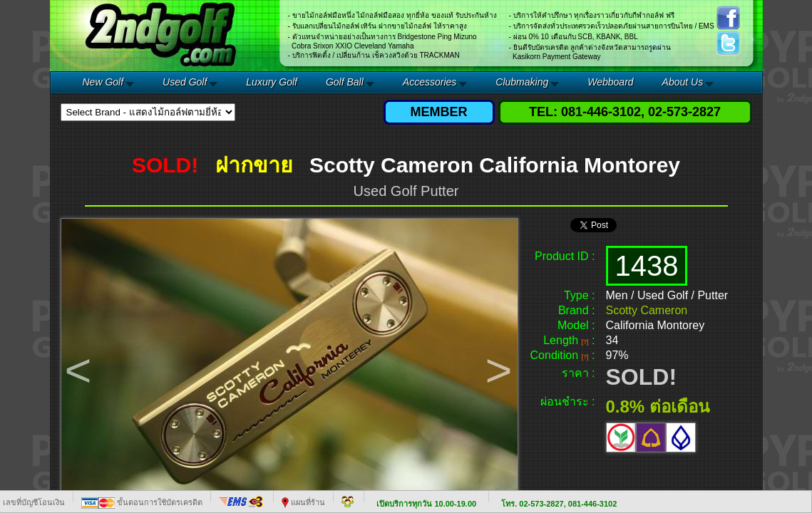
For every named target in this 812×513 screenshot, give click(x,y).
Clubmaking (522, 82)
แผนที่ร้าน (303, 502)
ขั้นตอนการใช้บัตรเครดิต (142, 502)
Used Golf (185, 82)
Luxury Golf (272, 82)
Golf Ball (345, 82)
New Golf (103, 82)
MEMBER (439, 112)
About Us (683, 82)
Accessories (430, 82)
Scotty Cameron (647, 310)
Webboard (610, 82)
